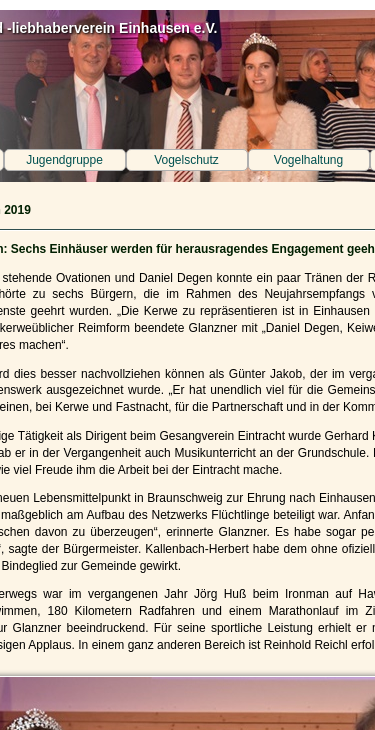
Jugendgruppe (64, 160)
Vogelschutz (186, 160)
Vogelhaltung (308, 160)
